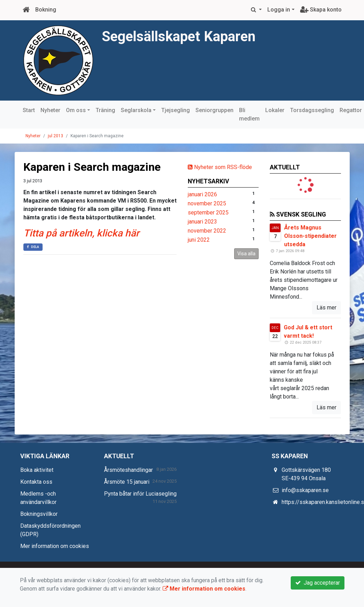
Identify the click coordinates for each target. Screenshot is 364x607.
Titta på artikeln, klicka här (81, 233)
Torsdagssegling (312, 110)
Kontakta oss (36, 482)
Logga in (279, 10)
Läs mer (326, 308)
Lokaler (275, 110)
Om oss (76, 110)
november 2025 (207, 203)
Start (29, 110)
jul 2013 (55, 136)
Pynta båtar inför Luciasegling (140, 494)
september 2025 (208, 213)
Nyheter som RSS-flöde (220, 167)
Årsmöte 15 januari (127, 482)
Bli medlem (249, 114)
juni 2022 (199, 240)
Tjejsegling (176, 110)
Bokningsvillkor (39, 514)
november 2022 (207, 231)
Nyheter (50, 110)
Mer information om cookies (55, 546)
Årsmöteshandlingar (128, 470)
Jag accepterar (318, 583)
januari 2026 (202, 194)
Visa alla (246, 254)
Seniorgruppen (214, 110)
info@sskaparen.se (305, 490)
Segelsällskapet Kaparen (182, 36)
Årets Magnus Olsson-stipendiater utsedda (310, 236)
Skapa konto (321, 10)
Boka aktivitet (37, 470)
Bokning (46, 10)
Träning (105, 110)
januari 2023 (202, 222)
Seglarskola (136, 110)
